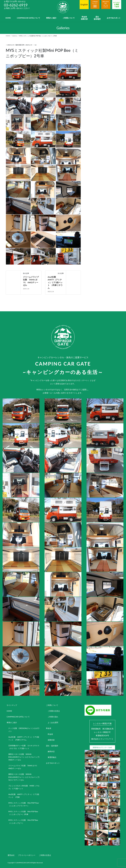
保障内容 (51, 740)
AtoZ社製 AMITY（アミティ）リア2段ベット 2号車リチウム (55, 282)
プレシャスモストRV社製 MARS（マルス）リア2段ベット (24, 787)
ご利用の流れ (53, 717)
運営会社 (11, 855)
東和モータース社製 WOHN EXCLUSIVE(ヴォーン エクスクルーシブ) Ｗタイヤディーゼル (25, 777)
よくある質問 (53, 722)
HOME (9, 711)
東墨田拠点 (52, 757)
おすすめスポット (53, 763)
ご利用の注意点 (54, 711)
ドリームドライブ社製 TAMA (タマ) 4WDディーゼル (24, 767)
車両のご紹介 (12, 722)
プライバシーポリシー (27, 855)
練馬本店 (51, 751)
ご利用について (52, 705)
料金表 (49, 728)
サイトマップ (12, 705)
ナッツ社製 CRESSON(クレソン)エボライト (24, 730)
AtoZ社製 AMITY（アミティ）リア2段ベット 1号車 (24, 796)
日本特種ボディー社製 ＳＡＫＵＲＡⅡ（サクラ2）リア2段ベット (24, 747)
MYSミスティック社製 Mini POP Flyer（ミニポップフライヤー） (24, 804)
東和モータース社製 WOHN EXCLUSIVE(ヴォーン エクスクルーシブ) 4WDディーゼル (25, 757)
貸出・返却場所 (52, 746)
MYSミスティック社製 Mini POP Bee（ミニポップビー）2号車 (23, 813)
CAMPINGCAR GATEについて (18, 717)
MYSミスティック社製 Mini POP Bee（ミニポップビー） (23, 821)
